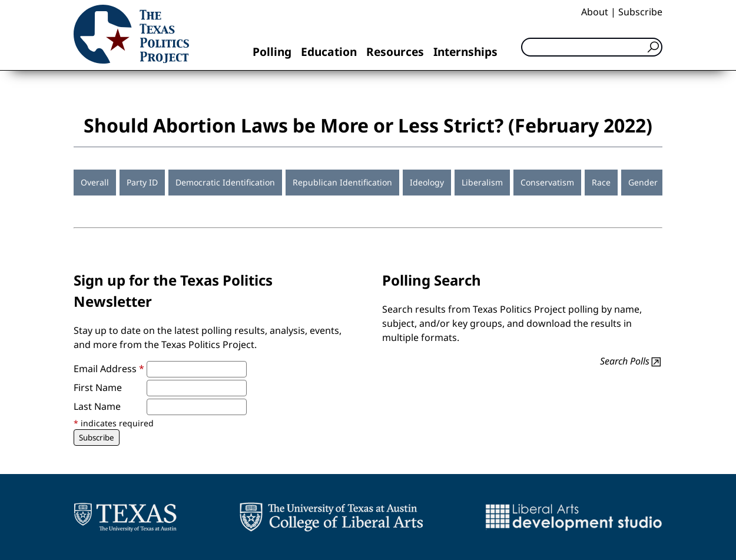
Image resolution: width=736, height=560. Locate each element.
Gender (643, 182)
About (595, 12)
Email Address (109, 369)
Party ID (142, 182)
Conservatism (547, 182)
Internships (465, 52)
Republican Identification (342, 182)
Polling (272, 52)
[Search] (592, 47)
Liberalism (482, 182)
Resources (395, 52)
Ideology (427, 182)
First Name (98, 387)
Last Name (97, 406)
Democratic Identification (225, 182)
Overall (95, 182)
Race (601, 182)
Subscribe (640, 12)
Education (329, 52)
